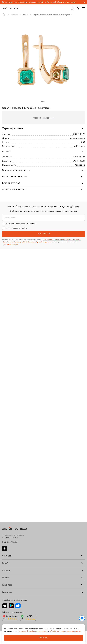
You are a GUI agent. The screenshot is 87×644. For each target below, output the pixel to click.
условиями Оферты (11, 244)
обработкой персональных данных (65, 631)
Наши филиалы (10, 542)
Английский (79, 157)
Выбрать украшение (66, 2)
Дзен (4, 548)
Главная (4, 15)
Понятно (44, 638)
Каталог (14, 15)
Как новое (80, 165)
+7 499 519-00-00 (10, 538)
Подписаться (44, 234)
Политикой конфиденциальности (33, 631)
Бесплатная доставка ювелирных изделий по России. (28, 2)
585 (83, 142)
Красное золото (77, 138)
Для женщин (79, 161)
